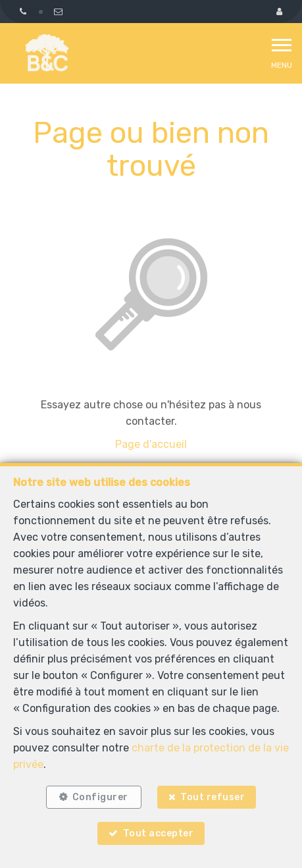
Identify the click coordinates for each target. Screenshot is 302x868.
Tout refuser (213, 797)
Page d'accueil (151, 444)
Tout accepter (159, 833)
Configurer (100, 797)
